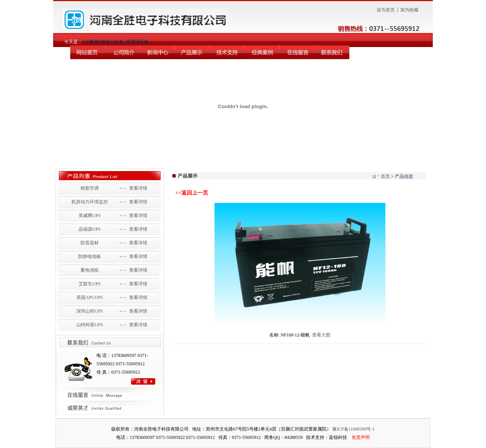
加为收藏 (409, 10)
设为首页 (386, 10)
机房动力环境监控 (90, 202)
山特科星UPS (90, 325)
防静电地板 (90, 256)
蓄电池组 (90, 270)
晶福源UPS (90, 229)
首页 (385, 176)
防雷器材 (90, 243)
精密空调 (90, 188)
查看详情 (138, 188)
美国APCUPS (89, 297)
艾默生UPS (90, 284)
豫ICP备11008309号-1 (353, 429)
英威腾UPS (90, 215)
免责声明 (361, 437)
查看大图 (321, 335)
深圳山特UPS (90, 311)
